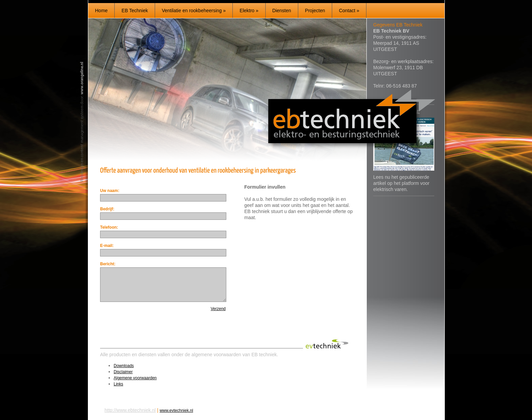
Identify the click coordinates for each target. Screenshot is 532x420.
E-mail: (107, 246)
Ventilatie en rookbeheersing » (194, 11)
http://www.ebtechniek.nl (130, 410)
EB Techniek (135, 11)
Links (118, 384)
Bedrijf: (107, 209)
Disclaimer (123, 372)
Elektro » (249, 11)
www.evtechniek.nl (176, 411)
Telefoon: (109, 227)
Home (101, 11)
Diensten (282, 11)
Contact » (349, 11)
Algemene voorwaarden (135, 378)
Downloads (124, 366)
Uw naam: (110, 191)
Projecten (315, 11)
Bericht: (108, 264)
